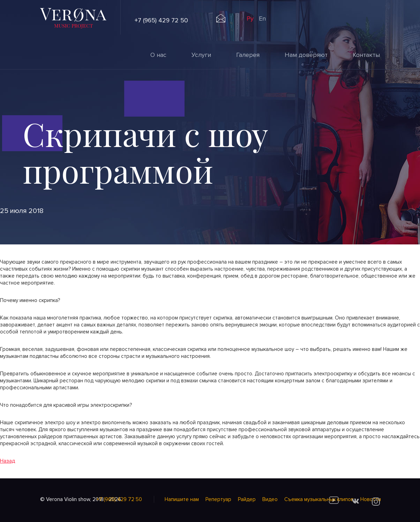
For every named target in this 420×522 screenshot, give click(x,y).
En (262, 19)
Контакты (366, 55)
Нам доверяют (306, 55)
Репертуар (218, 499)
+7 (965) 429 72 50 (161, 20)
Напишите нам (182, 499)
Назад (7, 461)
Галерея (248, 55)
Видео (270, 499)
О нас (158, 55)
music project (73, 25)
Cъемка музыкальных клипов (319, 499)
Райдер (247, 499)
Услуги (201, 55)
